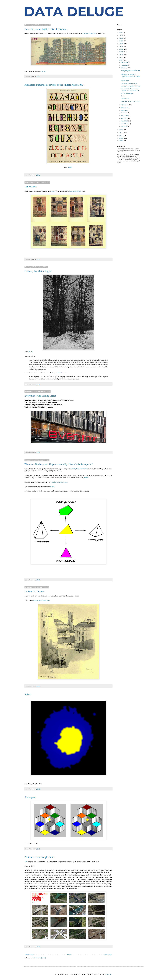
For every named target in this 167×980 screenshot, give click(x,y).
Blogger (109, 974)
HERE (44, 71)
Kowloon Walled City (89, 33)
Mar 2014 (125, 121)
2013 (121, 130)
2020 (121, 44)
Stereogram (30, 797)
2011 (121, 135)
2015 (121, 57)
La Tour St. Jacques (35, 591)
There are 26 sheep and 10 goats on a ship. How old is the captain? (59, 464)
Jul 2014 (124, 110)
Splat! (28, 694)
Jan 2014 (124, 126)
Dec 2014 (125, 62)
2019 (121, 46)
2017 (121, 52)
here (60, 471)
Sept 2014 (125, 105)
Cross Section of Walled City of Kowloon (46, 29)
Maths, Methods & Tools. (60, 482)
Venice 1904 (31, 187)
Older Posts (108, 955)
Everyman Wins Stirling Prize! (40, 396)
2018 (121, 49)
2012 (121, 133)
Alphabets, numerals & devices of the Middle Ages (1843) (54, 85)
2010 (121, 138)
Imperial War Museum (59, 373)
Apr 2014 (124, 118)
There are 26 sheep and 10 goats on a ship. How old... (130, 90)
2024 (121, 33)
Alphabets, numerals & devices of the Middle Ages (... (130, 76)
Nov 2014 (125, 65)
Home (69, 955)
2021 (121, 41)
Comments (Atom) (40, 958)
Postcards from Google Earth (39, 857)
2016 (121, 55)
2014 (121, 60)
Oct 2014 (124, 68)
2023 (121, 35)
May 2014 (125, 116)
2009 (121, 141)
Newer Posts (29, 955)
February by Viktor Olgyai (38, 271)
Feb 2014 (124, 124)
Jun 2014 (124, 113)
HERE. (31, 352)
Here (26, 862)
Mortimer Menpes (75, 191)
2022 (121, 38)
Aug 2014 (124, 107)
